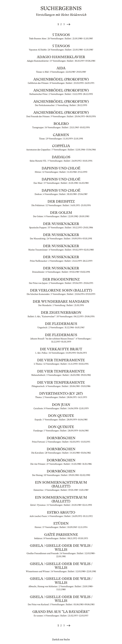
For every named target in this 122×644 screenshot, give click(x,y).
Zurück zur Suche (61, 640)
